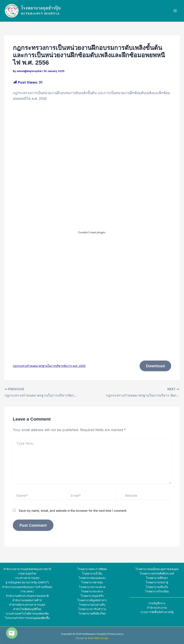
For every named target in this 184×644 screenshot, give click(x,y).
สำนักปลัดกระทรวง (20, 605)
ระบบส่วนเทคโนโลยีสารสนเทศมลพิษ (27, 614)
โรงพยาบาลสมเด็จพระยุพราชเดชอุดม (157, 569)
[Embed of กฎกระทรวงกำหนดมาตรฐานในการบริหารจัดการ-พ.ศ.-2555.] (92, 232)
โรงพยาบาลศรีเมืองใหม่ (92, 614)
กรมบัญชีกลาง (157, 603)
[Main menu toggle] (175, 11)
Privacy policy (115, 634)
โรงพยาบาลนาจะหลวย (92, 587)
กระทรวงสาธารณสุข (27, 578)
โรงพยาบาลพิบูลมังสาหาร (92, 600)
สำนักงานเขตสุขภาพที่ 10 (27, 600)
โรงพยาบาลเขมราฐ (157, 583)
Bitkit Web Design (98, 638)
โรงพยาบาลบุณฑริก (92, 596)
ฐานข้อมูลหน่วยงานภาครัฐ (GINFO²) (27, 583)
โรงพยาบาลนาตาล (92, 591)
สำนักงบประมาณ (157, 608)
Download (155, 366)
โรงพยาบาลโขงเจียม (157, 591)
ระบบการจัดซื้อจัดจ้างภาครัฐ (157, 612)
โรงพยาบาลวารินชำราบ (92, 609)
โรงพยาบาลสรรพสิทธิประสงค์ (157, 574)
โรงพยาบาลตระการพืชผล (92, 569)
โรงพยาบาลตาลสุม (92, 583)
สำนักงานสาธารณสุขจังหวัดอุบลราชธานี (27, 569)
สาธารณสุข (38, 605)
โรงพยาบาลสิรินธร (157, 578)
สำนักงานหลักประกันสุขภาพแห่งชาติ (27, 596)
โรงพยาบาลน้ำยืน (92, 574)
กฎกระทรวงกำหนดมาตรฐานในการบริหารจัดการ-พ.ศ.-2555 (49, 366)
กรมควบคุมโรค (27, 574)
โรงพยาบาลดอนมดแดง (92, 578)
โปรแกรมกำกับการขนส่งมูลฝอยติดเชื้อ (27, 618)
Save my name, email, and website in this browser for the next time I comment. (73, 511)
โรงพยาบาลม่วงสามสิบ (92, 605)
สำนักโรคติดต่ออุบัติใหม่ (27, 609)
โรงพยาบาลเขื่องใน (157, 587)
